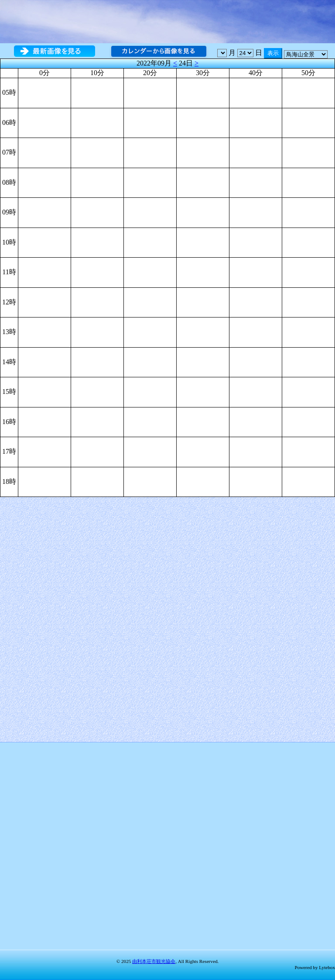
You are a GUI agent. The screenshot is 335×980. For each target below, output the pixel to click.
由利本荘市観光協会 (154, 961)
